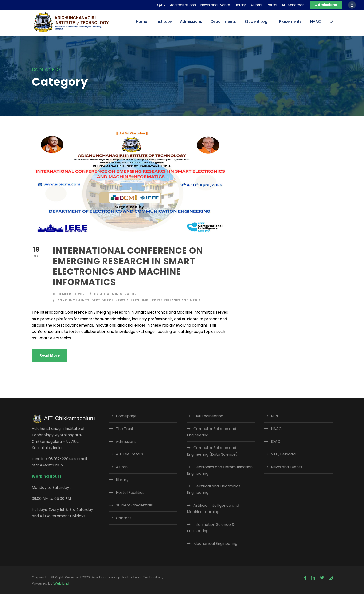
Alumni (256, 5)
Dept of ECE (102, 300)
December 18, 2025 (70, 294)
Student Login (258, 22)
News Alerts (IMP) (133, 300)
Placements (290, 22)
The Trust (125, 429)
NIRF (275, 416)
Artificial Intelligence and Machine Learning (213, 509)
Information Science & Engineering (211, 528)
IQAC (161, 5)
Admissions (326, 5)
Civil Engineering (208, 416)
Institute (164, 22)
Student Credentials (134, 505)
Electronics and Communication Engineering (220, 470)
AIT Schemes (293, 5)
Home (141, 22)
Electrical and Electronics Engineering (214, 489)
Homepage (126, 416)
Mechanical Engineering (215, 544)
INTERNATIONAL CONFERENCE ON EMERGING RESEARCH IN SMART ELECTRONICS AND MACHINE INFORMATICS (128, 266)
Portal (272, 5)
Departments (223, 22)
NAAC (316, 22)
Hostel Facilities (130, 492)
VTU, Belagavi (283, 454)
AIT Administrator (118, 294)
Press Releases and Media (176, 300)
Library (240, 5)
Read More (50, 355)
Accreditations (183, 5)
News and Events (215, 5)
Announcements (73, 300)
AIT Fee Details (129, 454)
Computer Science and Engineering (211, 432)
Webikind (61, 583)
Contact (124, 518)
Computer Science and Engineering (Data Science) (212, 451)
